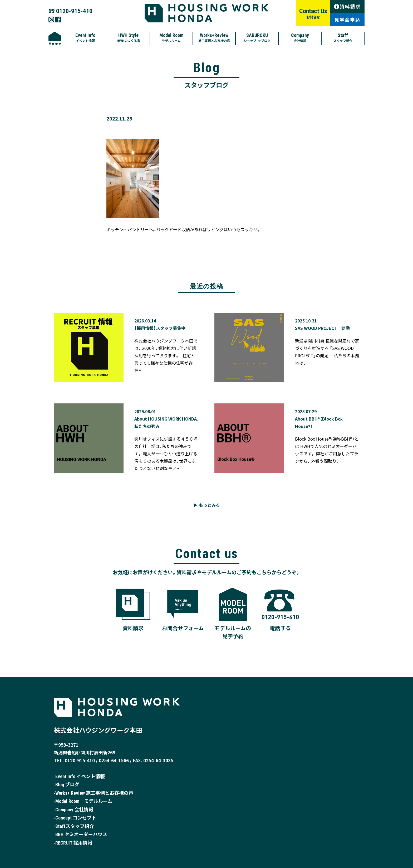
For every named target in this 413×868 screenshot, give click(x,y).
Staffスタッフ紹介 (75, 826)
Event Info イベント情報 (80, 776)
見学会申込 (348, 20)
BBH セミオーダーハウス (81, 834)
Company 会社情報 (74, 810)
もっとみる (209, 505)
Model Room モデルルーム (84, 801)
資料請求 (347, 6)
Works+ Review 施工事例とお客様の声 (94, 793)
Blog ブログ (67, 785)
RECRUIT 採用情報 (74, 843)
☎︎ (70, 10)
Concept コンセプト (76, 818)
